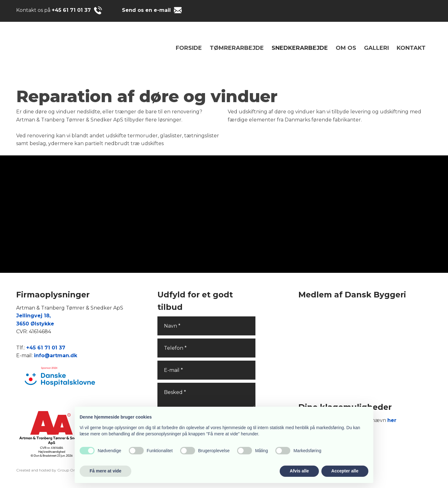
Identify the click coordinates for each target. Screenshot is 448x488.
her (392, 420)
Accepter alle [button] (345, 471)
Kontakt (411, 48)
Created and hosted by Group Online (49, 470)
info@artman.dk (56, 355)
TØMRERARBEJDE (237, 48)
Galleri (376, 48)
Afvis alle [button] (299, 471)
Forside (189, 48)
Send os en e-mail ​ (147, 10)
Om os (346, 48)
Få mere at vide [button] (105, 471)
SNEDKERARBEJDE (300, 48)
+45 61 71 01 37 (71, 10)
